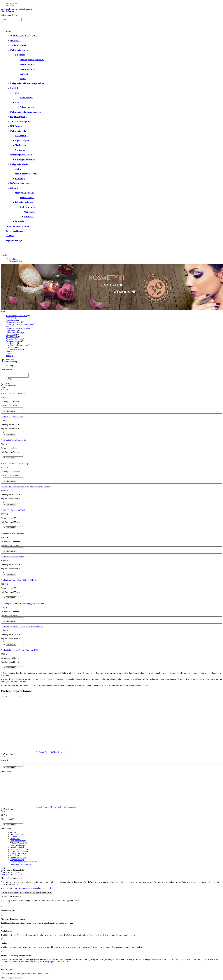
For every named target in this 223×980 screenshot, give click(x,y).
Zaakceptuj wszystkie (43, 892)
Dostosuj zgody (28, 892)
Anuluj (4, 978)
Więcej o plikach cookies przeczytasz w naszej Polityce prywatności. (27, 888)
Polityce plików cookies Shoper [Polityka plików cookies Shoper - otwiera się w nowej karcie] (56, 961)
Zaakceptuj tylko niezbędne (11, 892)
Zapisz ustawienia (15, 978)
